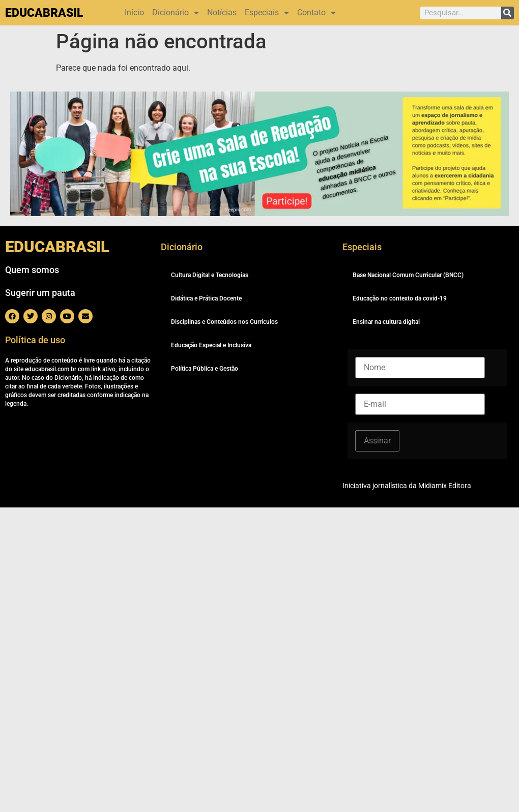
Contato (316, 13)
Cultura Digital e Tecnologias (210, 275)
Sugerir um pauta (40, 293)
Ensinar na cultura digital (386, 322)
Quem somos (32, 270)
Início (134, 12)
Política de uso (35, 340)
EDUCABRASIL (44, 13)
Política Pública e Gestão (205, 369)
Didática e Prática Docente (206, 298)
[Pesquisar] (508, 13)
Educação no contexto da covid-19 (400, 298)
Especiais (267, 13)
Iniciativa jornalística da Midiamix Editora (407, 486)
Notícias (222, 12)
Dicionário (176, 13)
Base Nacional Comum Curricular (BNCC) (408, 275)
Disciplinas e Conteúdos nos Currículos (224, 322)
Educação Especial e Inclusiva (211, 345)
